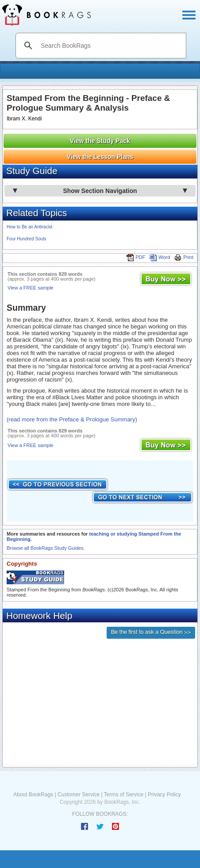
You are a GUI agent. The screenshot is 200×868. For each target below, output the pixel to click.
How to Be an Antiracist (29, 227)
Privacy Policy (164, 795)
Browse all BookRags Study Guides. (46, 548)
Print (184, 257)
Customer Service (79, 795)
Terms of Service (124, 795)
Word (160, 257)
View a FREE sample (31, 288)
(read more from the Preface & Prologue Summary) (72, 419)
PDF (136, 257)
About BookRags (33, 795)
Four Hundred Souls (27, 239)
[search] (110, 46)
